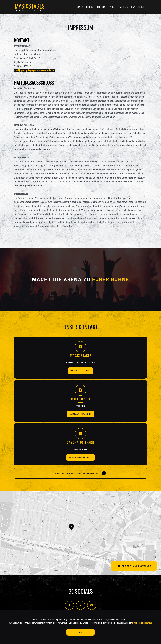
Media (112, 7)
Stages (80, 7)
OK (80, 632)
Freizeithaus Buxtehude (134, 566)
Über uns (90, 7)
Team (133, 7)
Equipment (102, 7)
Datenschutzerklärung (142, 623)
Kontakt (142, 7)
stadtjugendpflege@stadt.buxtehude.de (34, 70)
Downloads (123, 7)
